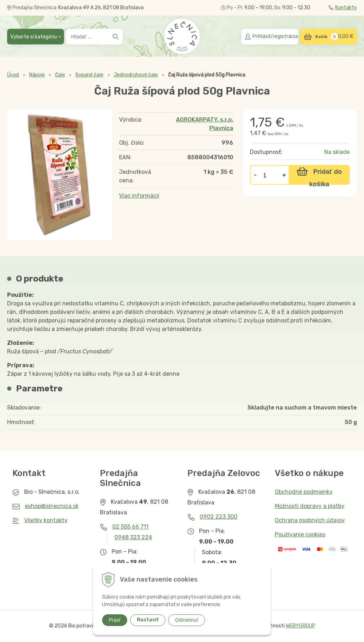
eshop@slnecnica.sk (52, 506)
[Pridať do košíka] (319, 175)
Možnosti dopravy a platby (310, 506)
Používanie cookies (300, 534)
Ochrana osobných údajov (310, 520)
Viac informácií (139, 196)
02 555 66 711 (130, 527)
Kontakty (343, 8)
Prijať (115, 620)
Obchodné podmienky (304, 492)
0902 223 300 (219, 517)
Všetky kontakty (46, 520)
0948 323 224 (133, 537)
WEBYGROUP (301, 626)
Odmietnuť (187, 620)
